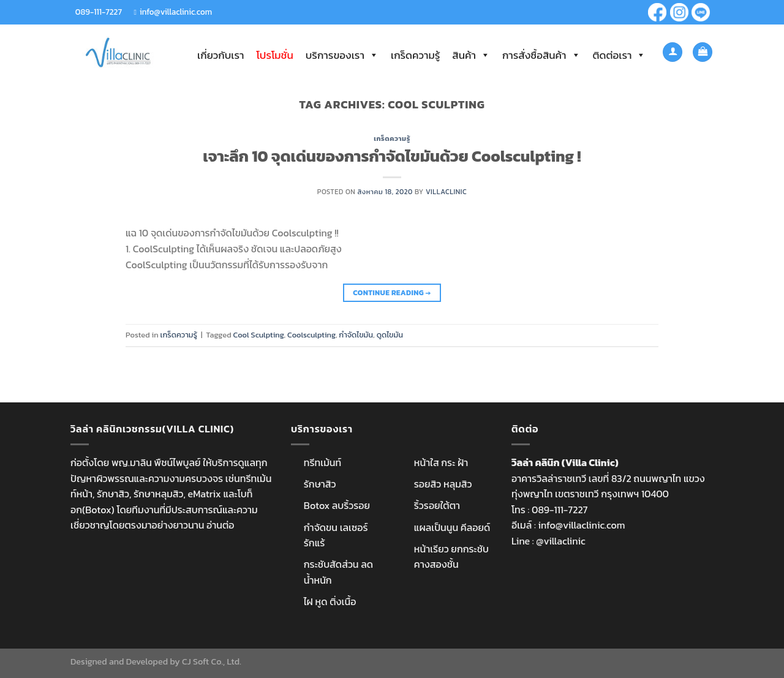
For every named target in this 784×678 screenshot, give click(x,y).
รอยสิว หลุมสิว (443, 484)
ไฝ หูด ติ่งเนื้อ (330, 601)
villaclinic (446, 192)
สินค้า (471, 55)
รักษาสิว (320, 484)
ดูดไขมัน (390, 335)
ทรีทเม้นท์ (322, 462)
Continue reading (392, 293)
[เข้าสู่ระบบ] (673, 52)
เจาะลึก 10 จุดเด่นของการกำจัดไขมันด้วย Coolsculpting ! (392, 156)
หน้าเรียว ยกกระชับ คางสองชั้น (451, 557)
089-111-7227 (99, 12)
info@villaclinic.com (176, 12)
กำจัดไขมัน (356, 335)
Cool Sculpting (259, 335)
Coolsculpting (311, 335)
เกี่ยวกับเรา (221, 55)
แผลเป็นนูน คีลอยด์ (452, 527)
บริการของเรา (342, 55)
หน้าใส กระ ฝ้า (441, 462)
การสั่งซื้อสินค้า (541, 55)
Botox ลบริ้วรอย (337, 505)
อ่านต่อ (220, 525)
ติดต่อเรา (620, 55)
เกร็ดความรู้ (415, 55)
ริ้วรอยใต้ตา (437, 505)
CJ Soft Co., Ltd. (212, 661)
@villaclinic (560, 541)
